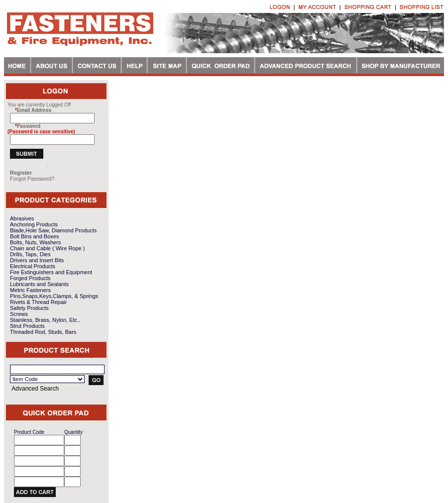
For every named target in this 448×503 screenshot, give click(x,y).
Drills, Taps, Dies (30, 254)
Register (21, 173)
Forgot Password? (32, 179)
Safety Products (29, 308)
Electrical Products (33, 266)
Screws (19, 314)
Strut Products (27, 326)
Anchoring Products (34, 224)
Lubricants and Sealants (39, 284)
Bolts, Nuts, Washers (35, 242)
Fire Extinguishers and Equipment (51, 272)
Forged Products (30, 278)
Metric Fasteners (30, 290)
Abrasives (22, 218)
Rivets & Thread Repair (38, 302)
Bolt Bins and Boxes (34, 236)
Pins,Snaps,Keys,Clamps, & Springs (54, 296)
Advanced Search (35, 389)
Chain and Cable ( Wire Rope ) (47, 248)
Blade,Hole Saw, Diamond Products (53, 230)
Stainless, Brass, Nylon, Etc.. (45, 320)
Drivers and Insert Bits (37, 260)
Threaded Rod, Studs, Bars (43, 332)
